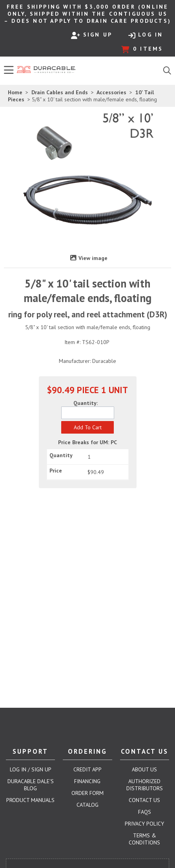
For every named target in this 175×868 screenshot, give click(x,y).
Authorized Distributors (145, 785)
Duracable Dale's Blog (31, 785)
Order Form (87, 793)
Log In (146, 35)
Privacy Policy (144, 824)
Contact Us (144, 800)
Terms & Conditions (144, 839)
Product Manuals (30, 800)
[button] (87, 427)
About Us (144, 769)
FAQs (145, 812)
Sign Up (92, 35)
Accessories (112, 92)
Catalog (87, 805)
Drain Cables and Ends (60, 92)
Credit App (87, 769)
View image (93, 258)
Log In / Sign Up (31, 769)
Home (15, 92)
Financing (87, 781)
